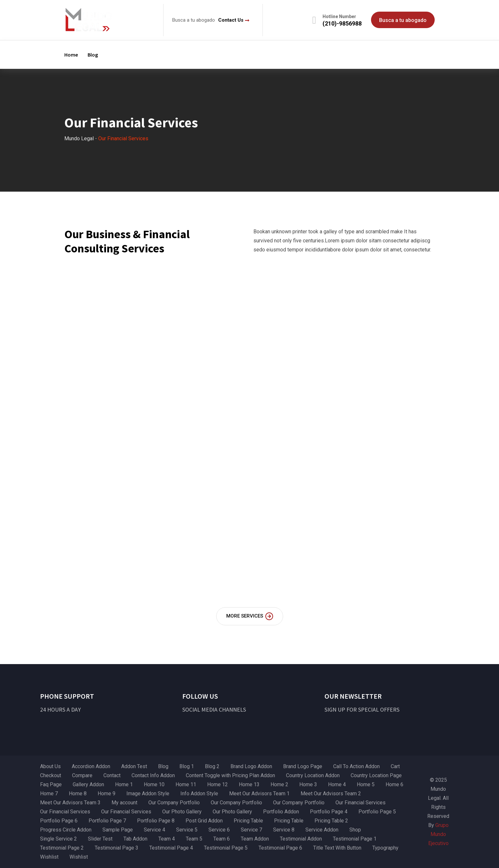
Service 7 (251, 830)
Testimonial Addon (301, 839)
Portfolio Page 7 (107, 821)
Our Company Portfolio (174, 803)
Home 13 (249, 784)
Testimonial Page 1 (355, 839)
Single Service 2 (58, 839)
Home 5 (366, 784)
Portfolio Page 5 (377, 812)
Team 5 (194, 839)
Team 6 (222, 839)
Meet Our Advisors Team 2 (331, 794)
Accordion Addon (91, 766)
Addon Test (134, 766)
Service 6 (219, 830)
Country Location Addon (313, 775)
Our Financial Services (361, 803)
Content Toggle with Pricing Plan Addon (230, 775)
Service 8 (284, 830)
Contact (112, 775)
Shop (355, 830)
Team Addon (255, 839)
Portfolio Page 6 (59, 821)
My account (124, 803)
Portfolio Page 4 (329, 812)
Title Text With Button (337, 848)
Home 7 (49, 794)
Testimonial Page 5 (226, 848)
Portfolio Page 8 (156, 821)
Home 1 (124, 784)
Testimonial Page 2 (62, 848)
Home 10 (154, 784)
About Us (50, 766)
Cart (395, 766)
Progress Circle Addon (66, 830)
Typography (385, 848)
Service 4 (154, 830)
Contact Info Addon (153, 775)
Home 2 (279, 784)
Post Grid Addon (204, 821)
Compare (82, 775)
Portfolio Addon (281, 812)
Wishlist (49, 857)
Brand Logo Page (303, 766)
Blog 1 (187, 766)
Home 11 (186, 784)
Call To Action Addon (356, 766)
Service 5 (187, 830)
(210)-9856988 (342, 23)
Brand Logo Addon (251, 766)
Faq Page (51, 784)
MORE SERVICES (250, 616)
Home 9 (106, 794)
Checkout (51, 775)
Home (71, 55)
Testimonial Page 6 (280, 848)
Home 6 (394, 784)
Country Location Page (376, 775)
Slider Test (100, 839)
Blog (93, 55)
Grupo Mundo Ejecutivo (438, 834)
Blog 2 (212, 766)
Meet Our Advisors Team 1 (259, 794)
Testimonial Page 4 (171, 848)
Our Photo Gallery (182, 812)
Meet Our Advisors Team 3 (70, 803)
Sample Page (118, 830)
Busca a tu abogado (403, 20)
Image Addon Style (148, 794)
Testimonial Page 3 (117, 848)
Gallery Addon (88, 784)
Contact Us (231, 20)
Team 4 (167, 839)
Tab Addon (135, 839)
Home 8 (78, 794)
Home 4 (337, 784)
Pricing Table (248, 821)
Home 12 (218, 784)
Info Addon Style (199, 794)
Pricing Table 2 (331, 821)
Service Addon (322, 830)
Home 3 (308, 784)
